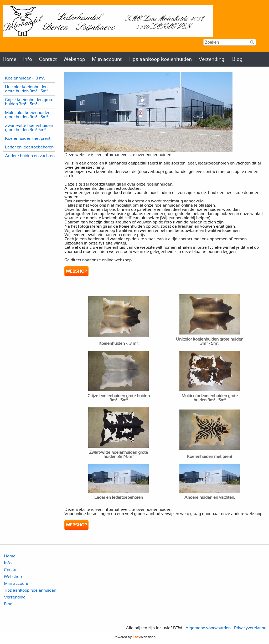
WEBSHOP (76, 271)
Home (9, 59)
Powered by (134, 637)
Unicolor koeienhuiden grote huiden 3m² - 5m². (27, 89)
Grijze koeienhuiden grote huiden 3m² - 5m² (29, 102)
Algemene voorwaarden (208, 628)
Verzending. (212, 59)
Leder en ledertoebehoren (29, 147)
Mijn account (107, 59)
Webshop (74, 59)
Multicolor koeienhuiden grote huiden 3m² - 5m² (28, 115)
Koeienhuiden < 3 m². (25, 78)
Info (28, 59)
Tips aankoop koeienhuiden (160, 59)
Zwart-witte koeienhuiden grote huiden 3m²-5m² (29, 128)
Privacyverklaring (250, 628)
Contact (48, 59)
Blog (237, 59)
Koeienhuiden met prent (28, 138)
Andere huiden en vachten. (30, 156)
